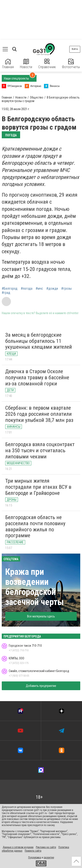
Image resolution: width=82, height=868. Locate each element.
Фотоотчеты (71, 64)
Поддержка (35, 858)
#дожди (52, 289)
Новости (26, 64)
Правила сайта (33, 851)
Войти (75, 49)
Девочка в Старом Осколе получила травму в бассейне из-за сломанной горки (37, 377)
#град (6, 293)
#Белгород (10, 289)
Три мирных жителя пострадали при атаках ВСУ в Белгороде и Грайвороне (38, 487)
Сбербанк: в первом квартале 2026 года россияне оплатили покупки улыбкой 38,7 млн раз (39, 414)
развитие (49, 858)
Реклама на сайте (46, 847)
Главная (8, 64)
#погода (27, 289)
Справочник (47, 64)
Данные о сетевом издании (18, 847)
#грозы (66, 289)
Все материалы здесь (41, 616)
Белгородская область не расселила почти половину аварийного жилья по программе (35, 526)
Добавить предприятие (41, 686)
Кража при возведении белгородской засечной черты (35, 587)
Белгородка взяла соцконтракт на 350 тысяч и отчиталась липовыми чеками (40, 450)
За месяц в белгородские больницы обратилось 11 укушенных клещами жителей (39, 341)
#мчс (39, 289)
